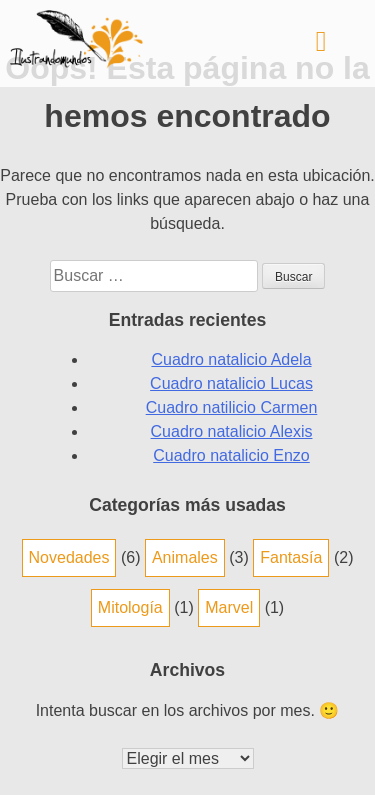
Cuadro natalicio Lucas (231, 383)
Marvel (229, 607)
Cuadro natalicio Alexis (232, 431)
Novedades (69, 557)
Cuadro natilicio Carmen (232, 407)
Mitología (130, 607)
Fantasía (291, 557)
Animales (185, 557)
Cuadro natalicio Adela (231, 359)
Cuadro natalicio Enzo (231, 455)
